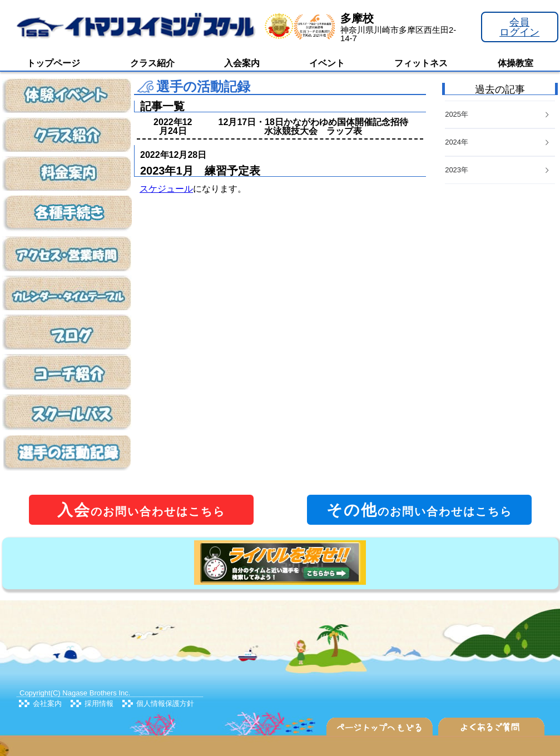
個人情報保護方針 (165, 703)
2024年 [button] (498, 142)
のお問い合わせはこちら (141, 510)
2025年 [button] (498, 114)
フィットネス (421, 63)
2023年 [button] (498, 170)
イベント (327, 63)
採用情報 (99, 703)
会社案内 (47, 703)
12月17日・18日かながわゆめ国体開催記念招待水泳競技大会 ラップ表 (313, 126)
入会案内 (242, 63)
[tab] (500, 170)
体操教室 (516, 63)
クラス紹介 (152, 63)
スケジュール (166, 189)
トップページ (53, 63)
